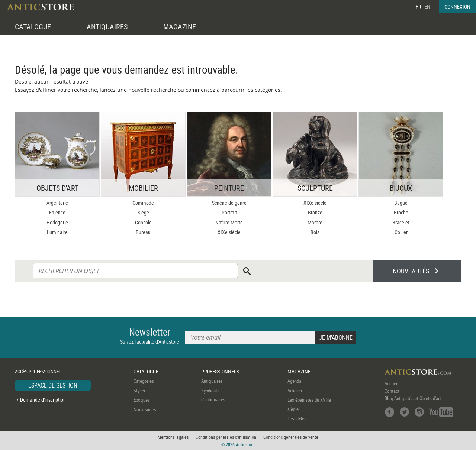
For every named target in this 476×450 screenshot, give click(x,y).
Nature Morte (229, 222)
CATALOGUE (33, 27)
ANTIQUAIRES (107, 27)
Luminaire (57, 232)
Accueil (391, 383)
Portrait (229, 212)
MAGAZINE (180, 27)
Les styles (297, 418)
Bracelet (401, 222)
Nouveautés (145, 409)
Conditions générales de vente (291, 437)
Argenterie (57, 203)
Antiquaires (212, 381)
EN (427, 7)
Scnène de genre (229, 203)
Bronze (315, 212)
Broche (401, 212)
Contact (392, 391)
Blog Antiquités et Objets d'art (413, 398)
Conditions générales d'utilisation (226, 437)
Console (143, 222)
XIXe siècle (229, 232)
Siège (143, 212)
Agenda (294, 381)
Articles (295, 391)
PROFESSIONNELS (220, 371)
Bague (401, 203)
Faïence (57, 212)
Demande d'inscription (43, 400)
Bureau (143, 232)
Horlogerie (57, 222)
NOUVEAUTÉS (411, 271)
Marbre (315, 222)
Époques (142, 400)
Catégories (144, 381)
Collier (401, 232)
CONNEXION (457, 7)
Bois (315, 232)
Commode (143, 203)
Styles (139, 391)
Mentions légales (173, 437)
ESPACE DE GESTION (53, 385)
